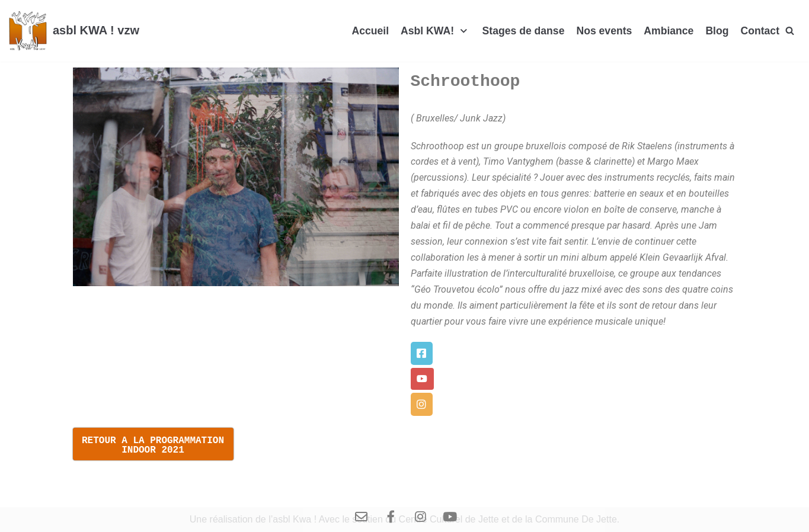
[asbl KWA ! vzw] (74, 31)
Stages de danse (524, 31)
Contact (760, 31)
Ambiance (669, 31)
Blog (717, 31)
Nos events (604, 31)
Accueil (370, 31)
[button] (422, 353)
